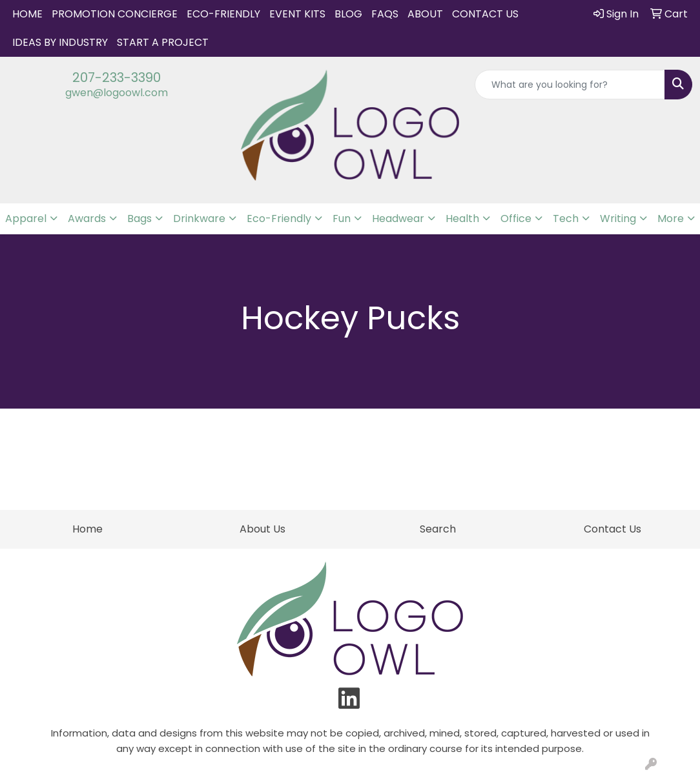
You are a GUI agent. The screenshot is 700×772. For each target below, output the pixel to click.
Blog (348, 14)
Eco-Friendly (223, 14)
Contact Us (485, 14)
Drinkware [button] (199, 218)
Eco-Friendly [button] (279, 218)
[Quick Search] (570, 85)
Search (438, 529)
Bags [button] (139, 218)
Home (27, 14)
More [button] (671, 218)
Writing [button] (618, 218)
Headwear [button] (398, 218)
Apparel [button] (26, 218)
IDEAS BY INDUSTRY (60, 42)
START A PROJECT (163, 42)
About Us (262, 529)
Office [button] (516, 218)
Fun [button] (342, 218)
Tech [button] (566, 218)
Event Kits (297, 14)
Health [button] (462, 218)
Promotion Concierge (115, 14)
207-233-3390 (117, 77)
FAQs (385, 14)
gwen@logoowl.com (117, 93)
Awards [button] (87, 218)
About (425, 14)
